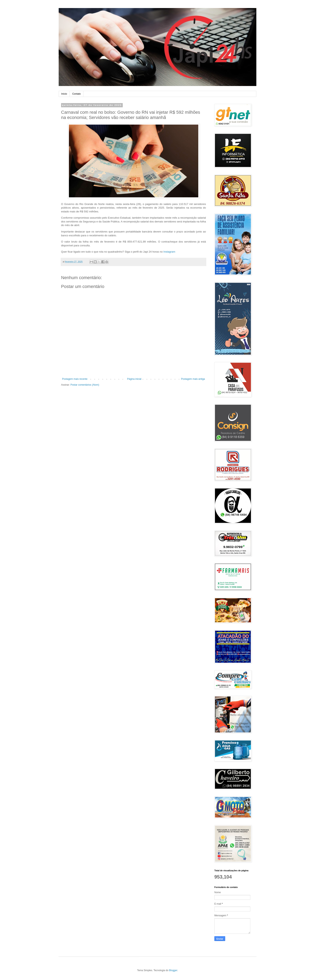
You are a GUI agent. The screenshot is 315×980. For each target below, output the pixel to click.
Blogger (173, 970)
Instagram (169, 252)
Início (64, 94)
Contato (77, 94)
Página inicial (134, 379)
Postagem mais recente (75, 379)
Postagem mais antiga (193, 379)
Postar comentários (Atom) (85, 385)
